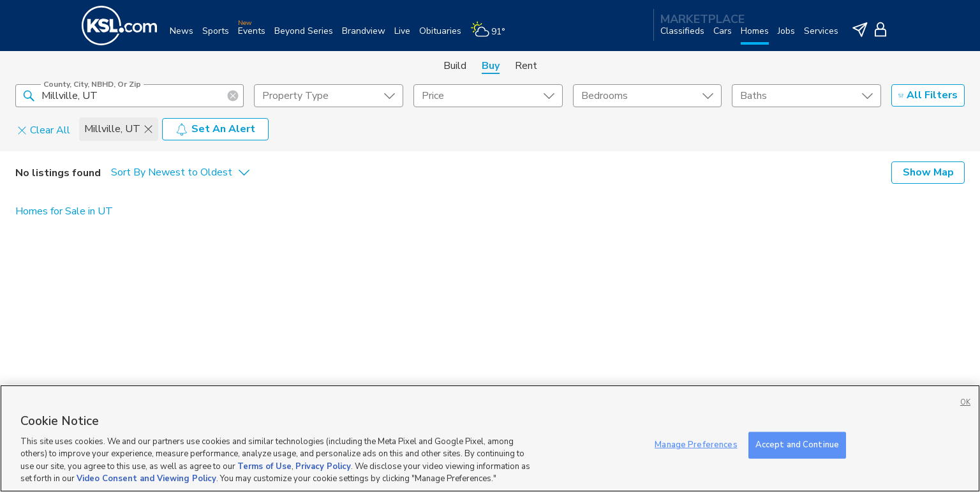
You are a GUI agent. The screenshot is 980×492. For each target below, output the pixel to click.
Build (455, 66)
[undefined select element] (329, 96)
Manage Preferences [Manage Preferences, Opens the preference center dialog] (696, 445)
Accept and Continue (797, 445)
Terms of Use (264, 466)
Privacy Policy (323, 466)
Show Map (928, 172)
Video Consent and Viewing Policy (146, 479)
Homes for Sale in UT (64, 211)
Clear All (44, 130)
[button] (29, 95)
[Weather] (492, 36)
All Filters (928, 95)
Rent (526, 66)
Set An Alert (215, 129)
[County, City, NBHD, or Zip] (130, 96)
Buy (491, 66)
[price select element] (488, 96)
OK (965, 402)
